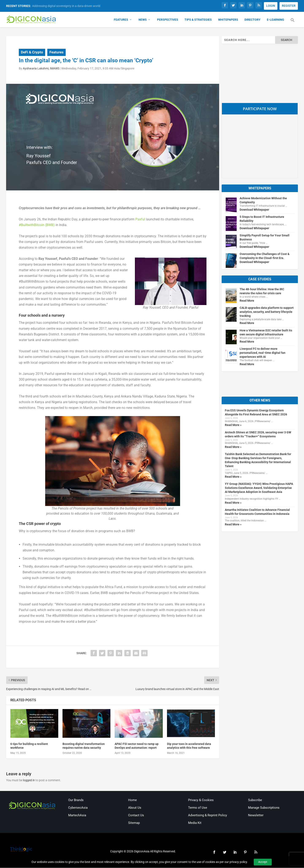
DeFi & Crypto (32, 53)
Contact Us (136, 816)
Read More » (233, 426)
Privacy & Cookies (201, 801)
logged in (29, 781)
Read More (247, 301)
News (143, 20)
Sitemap (134, 823)
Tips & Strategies (198, 20)
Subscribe (255, 801)
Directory (252, 20)
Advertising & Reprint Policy (208, 816)
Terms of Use (198, 808)
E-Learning (275, 20)
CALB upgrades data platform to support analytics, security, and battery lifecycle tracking (267, 312)
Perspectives (168, 20)
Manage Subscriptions (264, 808)
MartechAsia (77, 816)
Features (121, 20)
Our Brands (76, 801)
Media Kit (195, 823)
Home (132, 801)
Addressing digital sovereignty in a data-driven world (66, 6)
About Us (135, 808)
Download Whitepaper (254, 210)
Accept (263, 862)
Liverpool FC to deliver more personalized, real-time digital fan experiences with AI (263, 354)
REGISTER (289, 6)
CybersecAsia (78, 808)
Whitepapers (228, 20)
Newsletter (256, 816)
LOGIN (271, 6)
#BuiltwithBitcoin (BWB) (37, 226)
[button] (293, 23)
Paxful (140, 220)
